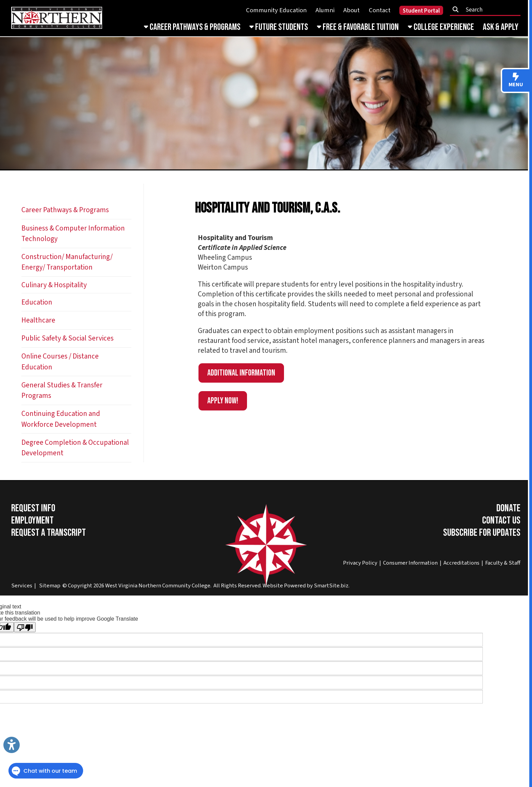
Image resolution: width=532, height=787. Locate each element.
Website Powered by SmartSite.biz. (306, 586)
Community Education (276, 10)
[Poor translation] (25, 627)
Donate (508, 508)
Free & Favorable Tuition (358, 27)
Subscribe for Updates (482, 533)
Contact (380, 10)
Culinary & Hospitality (54, 285)
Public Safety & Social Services (68, 338)
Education (37, 302)
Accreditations (461, 563)
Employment (32, 520)
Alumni (325, 10)
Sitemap (50, 586)
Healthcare (38, 320)
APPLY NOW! (223, 401)
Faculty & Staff (503, 563)
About (351, 10)
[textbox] (488, 10)
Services (22, 586)
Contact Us (501, 520)
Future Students (279, 27)
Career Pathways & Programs (192, 27)
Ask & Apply (501, 27)
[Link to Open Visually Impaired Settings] (12, 745)
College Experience (441, 27)
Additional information (241, 373)
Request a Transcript (49, 533)
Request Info (33, 508)
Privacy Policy (360, 563)
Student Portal (421, 11)
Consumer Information (410, 563)
